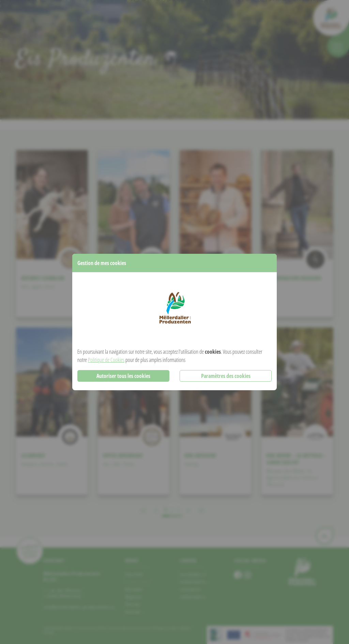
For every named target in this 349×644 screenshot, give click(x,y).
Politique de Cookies (106, 360)
